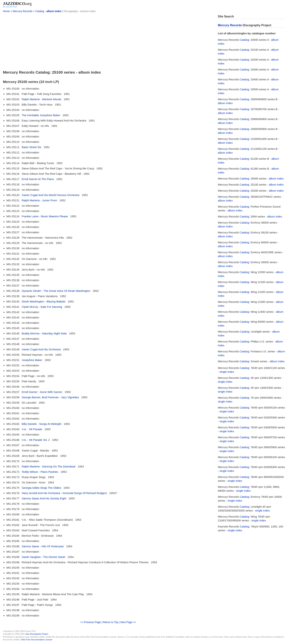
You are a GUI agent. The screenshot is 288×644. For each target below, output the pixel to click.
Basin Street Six (31, 147)
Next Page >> (128, 622)
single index (227, 372)
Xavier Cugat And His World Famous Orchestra (51, 195)
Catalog (40, 11)
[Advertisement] (108, 40)
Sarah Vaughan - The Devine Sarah (43, 557)
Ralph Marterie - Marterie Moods (42, 99)
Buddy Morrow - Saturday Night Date (44, 333)
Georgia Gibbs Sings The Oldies (41, 488)
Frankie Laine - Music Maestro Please (45, 216)
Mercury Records (22, 11)
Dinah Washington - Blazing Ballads (44, 301)
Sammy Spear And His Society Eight (44, 498)
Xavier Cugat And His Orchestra (41, 349)
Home (6, 11)
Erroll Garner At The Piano (38, 179)
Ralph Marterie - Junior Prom (39, 200)
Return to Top (111, 622)
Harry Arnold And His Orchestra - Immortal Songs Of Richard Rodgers (64, 493)
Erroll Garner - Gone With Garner (42, 392)
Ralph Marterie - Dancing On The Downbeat (48, 466)
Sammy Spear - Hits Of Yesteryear (43, 546)
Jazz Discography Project (37, 634)
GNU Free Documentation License (37, 640)
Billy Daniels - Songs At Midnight (42, 424)
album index (54, 11)
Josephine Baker (32, 360)
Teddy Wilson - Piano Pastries (40, 472)
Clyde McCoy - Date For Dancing (42, 307)
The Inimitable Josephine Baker (41, 115)
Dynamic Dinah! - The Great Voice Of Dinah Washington (56, 291)
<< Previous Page (90, 622)
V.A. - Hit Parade (32, 429)
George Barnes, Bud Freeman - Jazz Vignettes (50, 397)
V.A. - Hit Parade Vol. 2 (36, 440)
